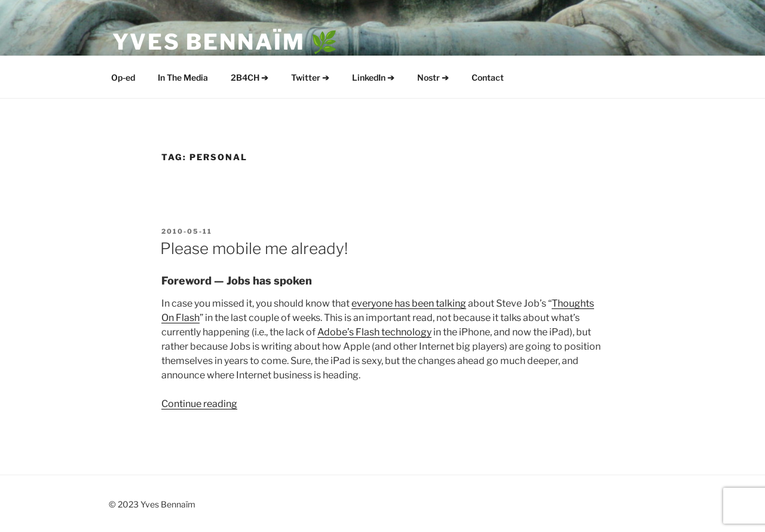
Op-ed (123, 77)
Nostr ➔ (433, 77)
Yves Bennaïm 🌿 (226, 42)
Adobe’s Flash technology (374, 332)
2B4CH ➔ (250, 77)
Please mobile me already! (254, 248)
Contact (488, 77)
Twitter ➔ (310, 77)
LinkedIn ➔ (373, 77)
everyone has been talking (409, 303)
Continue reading (199, 404)
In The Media (183, 77)
